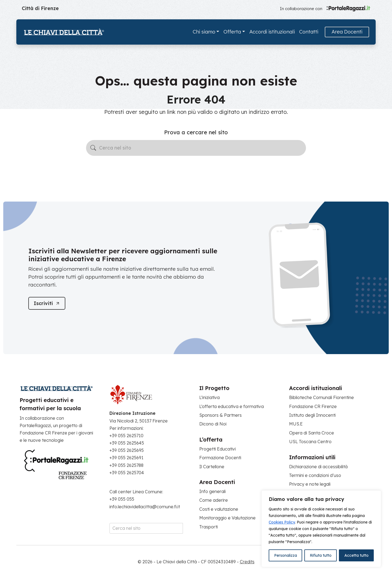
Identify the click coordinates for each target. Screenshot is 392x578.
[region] (321, 529)
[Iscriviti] (47, 303)
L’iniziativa (209, 397)
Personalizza (286, 555)
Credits (247, 562)
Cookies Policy (282, 522)
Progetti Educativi (218, 449)
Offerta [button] (232, 32)
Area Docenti (347, 32)
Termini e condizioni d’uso (315, 475)
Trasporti (209, 527)
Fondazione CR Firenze (313, 406)
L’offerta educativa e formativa (232, 406)
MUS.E (296, 424)
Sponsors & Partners (220, 415)
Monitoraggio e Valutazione (227, 518)
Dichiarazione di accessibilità (318, 467)
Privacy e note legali (310, 484)
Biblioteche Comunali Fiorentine (321, 397)
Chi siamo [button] (204, 32)
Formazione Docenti (220, 458)
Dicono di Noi (213, 424)
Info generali (212, 491)
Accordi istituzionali (272, 32)
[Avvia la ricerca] (93, 148)
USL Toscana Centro (310, 442)
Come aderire (214, 500)
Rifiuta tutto (321, 555)
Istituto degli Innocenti (312, 415)
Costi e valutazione (219, 509)
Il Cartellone (212, 467)
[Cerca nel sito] (196, 148)
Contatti (309, 32)
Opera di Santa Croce (312, 433)
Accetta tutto (356, 555)
